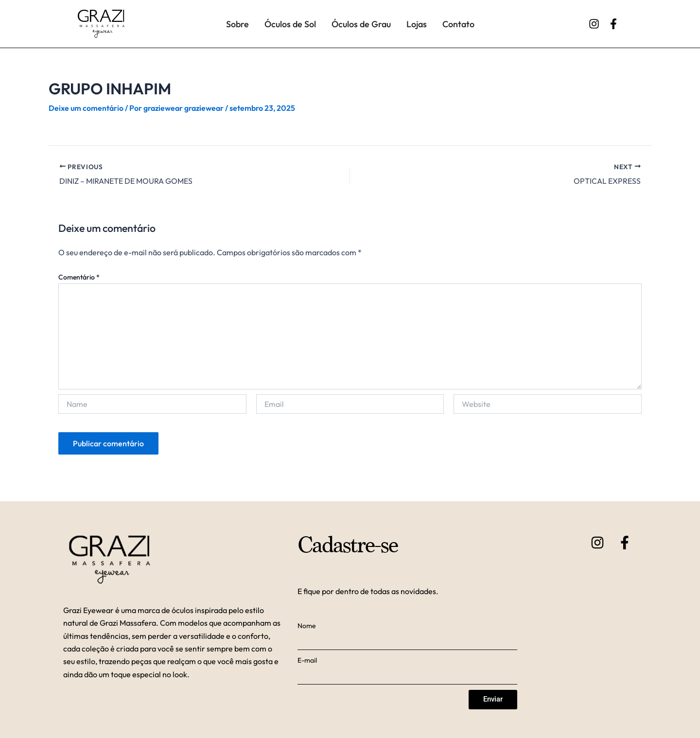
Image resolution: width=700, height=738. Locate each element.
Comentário (79, 277)
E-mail (307, 660)
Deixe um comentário (86, 108)
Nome (307, 625)
